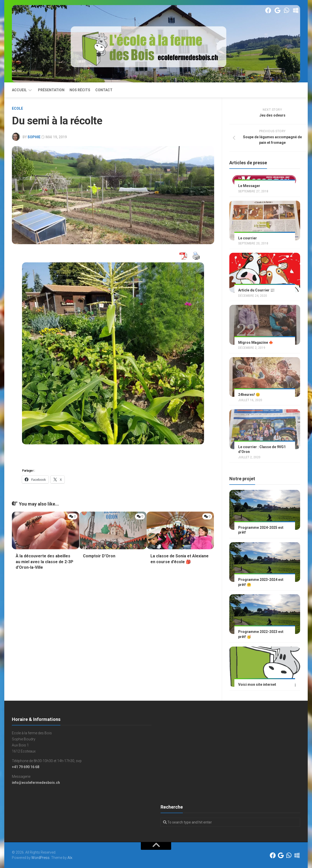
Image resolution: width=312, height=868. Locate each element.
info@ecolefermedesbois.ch (36, 783)
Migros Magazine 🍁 (256, 342)
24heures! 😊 (249, 395)
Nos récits (80, 90)
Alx (70, 858)
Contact (104, 90)
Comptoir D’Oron (99, 556)
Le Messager (249, 186)
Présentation (51, 90)
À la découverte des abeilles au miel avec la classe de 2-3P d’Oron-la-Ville (44, 562)
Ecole (17, 108)
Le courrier (248, 238)
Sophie (34, 137)
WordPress (40, 858)
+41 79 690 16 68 (26, 767)
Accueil (19, 90)
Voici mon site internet (257, 684)
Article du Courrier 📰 (256, 290)
